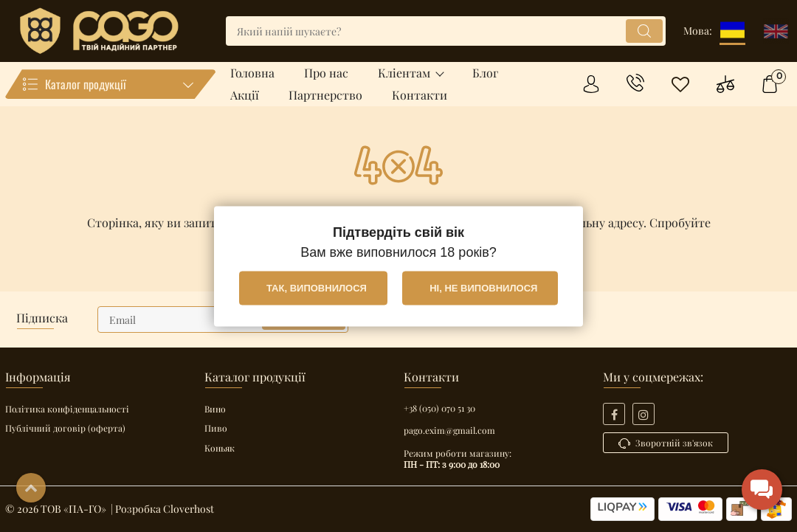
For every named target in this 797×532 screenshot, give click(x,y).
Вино (215, 409)
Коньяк (220, 448)
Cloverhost (189, 509)
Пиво (216, 428)
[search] (446, 31)
